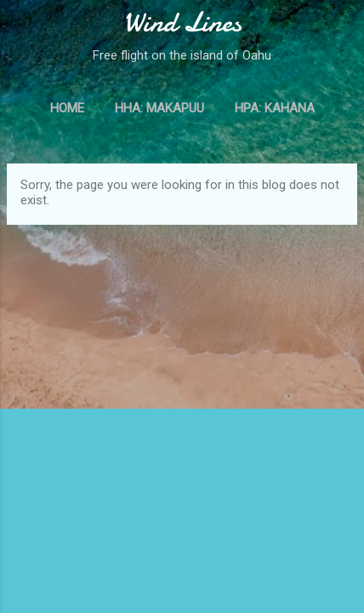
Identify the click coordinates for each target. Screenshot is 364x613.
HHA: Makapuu (159, 108)
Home (67, 108)
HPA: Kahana (275, 108)
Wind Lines (182, 23)
